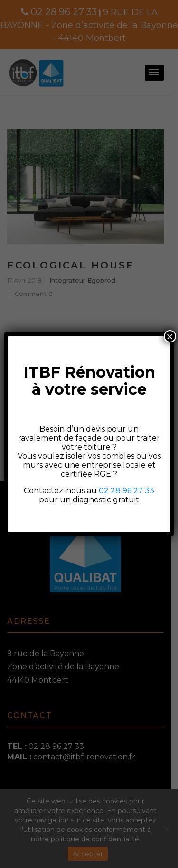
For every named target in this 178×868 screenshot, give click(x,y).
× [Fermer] (170, 336)
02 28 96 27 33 (126, 491)
